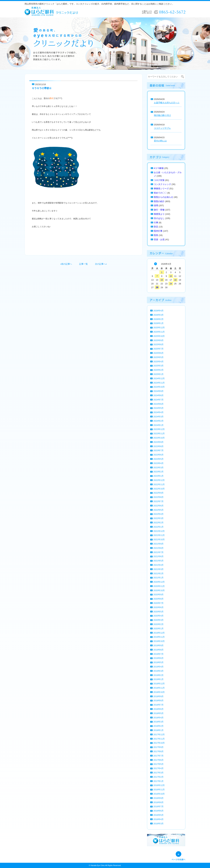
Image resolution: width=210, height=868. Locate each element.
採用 (156, 205)
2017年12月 (159, 735)
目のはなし (159, 218)
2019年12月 (159, 633)
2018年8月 (158, 700)
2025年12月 (159, 328)
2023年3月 (158, 468)
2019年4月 (158, 667)
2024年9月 (158, 391)
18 (175, 280)
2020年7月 (158, 603)
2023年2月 (158, 472)
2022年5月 (158, 510)
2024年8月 (158, 395)
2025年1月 (158, 374)
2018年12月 (159, 684)
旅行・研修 (159, 210)
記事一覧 (84, 264)
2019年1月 (158, 679)
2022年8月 (158, 497)
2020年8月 (158, 599)
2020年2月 (158, 624)
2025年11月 (159, 332)
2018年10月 (159, 692)
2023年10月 (159, 438)
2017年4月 (158, 768)
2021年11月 (159, 535)
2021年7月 (158, 552)
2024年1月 (158, 425)
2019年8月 (158, 650)
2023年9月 (158, 442)
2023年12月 (159, 429)
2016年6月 (158, 811)
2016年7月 (158, 806)
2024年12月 (159, 378)
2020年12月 (159, 582)
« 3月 (156, 264)
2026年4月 (158, 311)
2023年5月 (158, 459)
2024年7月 (158, 400)
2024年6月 (158, 404)
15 (162, 280)
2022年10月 (159, 489)
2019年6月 (158, 658)
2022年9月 (158, 493)
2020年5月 (158, 612)
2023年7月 (158, 450)
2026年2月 (158, 319)
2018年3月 (158, 722)
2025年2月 (158, 370)
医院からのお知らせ (163, 197)
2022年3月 (158, 518)
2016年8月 (158, 802)
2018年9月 (158, 696)
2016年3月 (158, 824)
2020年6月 (158, 607)
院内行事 (158, 231)
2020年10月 (159, 590)
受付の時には (160, 141)
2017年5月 (158, 764)
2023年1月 (158, 476)
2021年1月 (158, 578)
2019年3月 (158, 671)
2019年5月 (158, 662)
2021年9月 (158, 544)
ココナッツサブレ (162, 128)
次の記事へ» (101, 264)
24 (171, 284)
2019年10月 (159, 641)
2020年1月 (158, 629)
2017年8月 (158, 751)
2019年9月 (158, 645)
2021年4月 (158, 565)
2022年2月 (158, 523)
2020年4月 (158, 616)
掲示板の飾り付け (162, 115)
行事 (156, 223)
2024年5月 (158, 408)
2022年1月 (158, 527)
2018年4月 (158, 718)
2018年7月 (158, 705)
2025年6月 (158, 353)
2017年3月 (158, 773)
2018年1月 (158, 730)
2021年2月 (158, 573)
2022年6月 (158, 506)
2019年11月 (159, 637)
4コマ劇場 (159, 168)
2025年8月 (158, 344)
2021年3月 (158, 569)
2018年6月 (158, 709)
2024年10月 (159, 387)
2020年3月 (158, 620)
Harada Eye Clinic (98, 865)
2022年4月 (158, 514)
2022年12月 (159, 480)
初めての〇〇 (160, 193)
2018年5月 (158, 713)
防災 (156, 227)
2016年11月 (159, 790)
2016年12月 (159, 785)
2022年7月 (158, 501)
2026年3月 (158, 315)
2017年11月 (159, 739)
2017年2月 (158, 777)
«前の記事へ (66, 264)
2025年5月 (158, 357)
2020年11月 (159, 586)
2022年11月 (159, 484)
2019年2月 (158, 675)
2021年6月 (158, 556)
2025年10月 (159, 336)
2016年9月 (158, 798)
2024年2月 (158, 421)
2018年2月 (158, 726)
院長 (156, 235)
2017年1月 (158, 781)
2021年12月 (159, 531)
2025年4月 (158, 362)
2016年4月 (158, 819)
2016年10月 (159, 794)
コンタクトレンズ (162, 184)
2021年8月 (158, 548)
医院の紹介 (159, 201)
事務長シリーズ (161, 189)
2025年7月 (158, 349)
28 (157, 287)
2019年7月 (158, 654)
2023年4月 (158, 463)
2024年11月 (159, 383)
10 (171, 276)
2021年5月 (158, 561)
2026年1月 (158, 323)
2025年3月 (158, 366)
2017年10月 (159, 743)
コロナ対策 (159, 180)
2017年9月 (158, 747)
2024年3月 (158, 417)
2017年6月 (158, 760)
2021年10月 (159, 539)
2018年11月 (159, 688)
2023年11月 (159, 434)
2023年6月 (158, 455)
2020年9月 (158, 595)
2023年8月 (158, 446)
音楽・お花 (159, 239)
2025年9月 (158, 340)
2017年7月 (158, 756)
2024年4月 (158, 412)
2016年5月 (158, 815)
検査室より (159, 214)
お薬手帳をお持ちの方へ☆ (167, 103)
